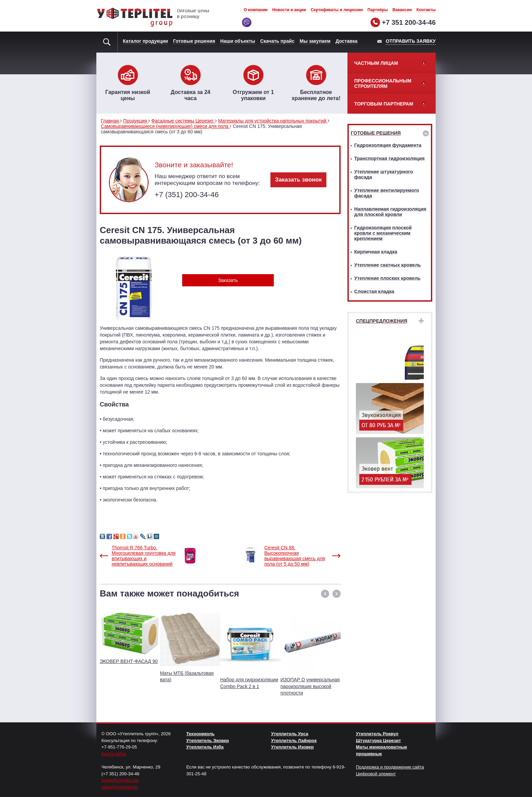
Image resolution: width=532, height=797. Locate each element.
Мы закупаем (315, 41)
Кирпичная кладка (376, 252)
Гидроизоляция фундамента (388, 145)
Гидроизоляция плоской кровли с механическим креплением (383, 233)
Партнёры (378, 10)
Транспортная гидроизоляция (389, 158)
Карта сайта (114, 754)
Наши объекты (238, 41)
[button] (325, 594)
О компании (256, 10)
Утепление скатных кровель (387, 265)
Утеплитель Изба (205, 747)
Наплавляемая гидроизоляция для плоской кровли (390, 212)
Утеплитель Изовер (292, 747)
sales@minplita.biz (120, 787)
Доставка (346, 41)
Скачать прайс (277, 41)
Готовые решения (194, 41)
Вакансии (402, 10)
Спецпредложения (382, 321)
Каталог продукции (145, 41)
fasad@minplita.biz (120, 780)
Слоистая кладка (374, 291)
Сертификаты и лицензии (337, 10)
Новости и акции (289, 10)
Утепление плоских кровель (387, 278)
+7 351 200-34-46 (409, 22)
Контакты (426, 10)
